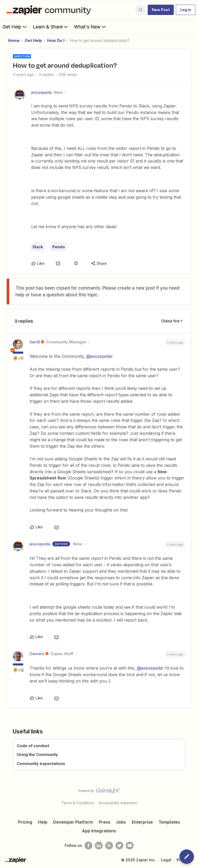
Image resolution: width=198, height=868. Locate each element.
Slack (38, 247)
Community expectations (41, 764)
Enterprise (142, 822)
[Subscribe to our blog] (109, 846)
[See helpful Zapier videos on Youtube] (130, 846)
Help (43, 822)
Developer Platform (73, 822)
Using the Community (37, 754)
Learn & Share (51, 27)
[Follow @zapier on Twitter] (119, 846)
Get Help (15, 27)
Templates (169, 822)
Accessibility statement (118, 803)
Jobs (121, 822)
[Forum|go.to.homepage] (50, 10)
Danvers (37, 654)
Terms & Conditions (78, 803)
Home (14, 40)
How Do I (56, 40)
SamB (35, 342)
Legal (166, 860)
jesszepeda (42, 92)
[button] (161, 10)
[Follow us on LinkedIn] (99, 846)
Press (105, 822)
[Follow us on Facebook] (88, 846)
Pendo (59, 247)
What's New (90, 27)
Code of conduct (33, 746)
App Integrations (99, 831)
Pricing (25, 822)
